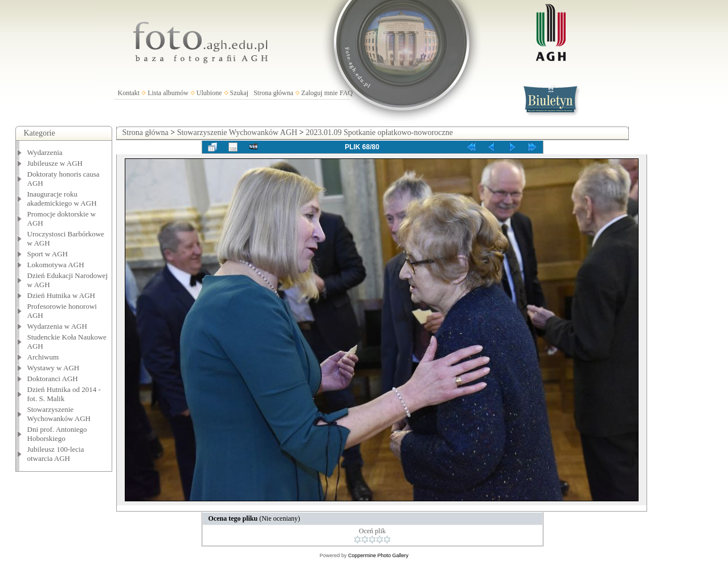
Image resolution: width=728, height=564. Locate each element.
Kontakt (129, 93)
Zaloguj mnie (320, 93)
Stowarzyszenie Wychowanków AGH (59, 414)
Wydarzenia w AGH (57, 326)
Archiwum (43, 357)
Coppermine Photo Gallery (378, 555)
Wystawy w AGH (54, 368)
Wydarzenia (45, 152)
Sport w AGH (48, 254)
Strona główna (273, 93)
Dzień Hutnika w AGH (62, 295)
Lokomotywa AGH (56, 265)
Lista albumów (168, 93)
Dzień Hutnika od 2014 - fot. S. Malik (64, 394)
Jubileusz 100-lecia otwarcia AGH (56, 454)
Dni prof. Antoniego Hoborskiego (57, 434)
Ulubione (209, 93)
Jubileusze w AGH (55, 163)
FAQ (346, 93)
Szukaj (240, 93)
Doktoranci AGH (53, 379)
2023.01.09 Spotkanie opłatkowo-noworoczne (379, 132)
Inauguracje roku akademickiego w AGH (62, 199)
